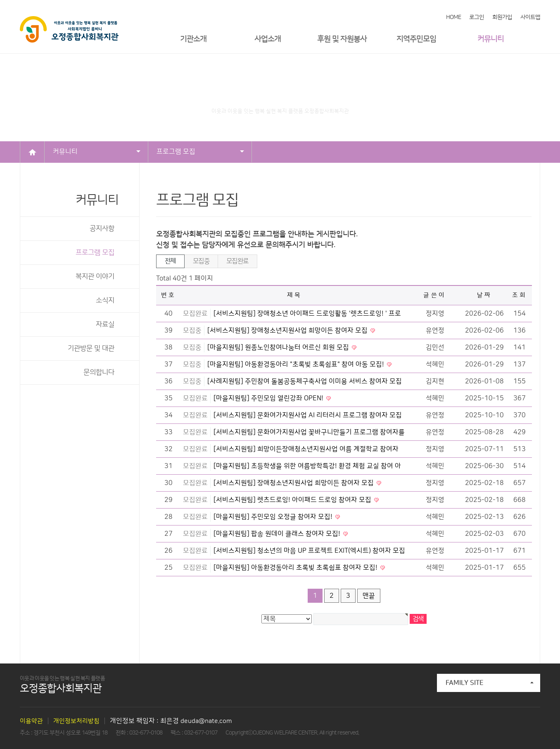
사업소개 (268, 39)
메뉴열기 (534, 39)
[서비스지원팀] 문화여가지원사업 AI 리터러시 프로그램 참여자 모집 (308, 415)
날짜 (485, 295)
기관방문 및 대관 (91, 348)
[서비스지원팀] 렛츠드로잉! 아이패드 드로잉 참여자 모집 (293, 500)
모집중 (201, 261)
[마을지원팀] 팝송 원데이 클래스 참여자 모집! (278, 534)
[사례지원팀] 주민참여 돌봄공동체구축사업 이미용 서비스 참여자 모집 (305, 381)
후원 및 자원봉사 (342, 39)
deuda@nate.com (206, 721)
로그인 (477, 17)
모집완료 (237, 261)
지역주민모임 (416, 39)
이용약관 (31, 721)
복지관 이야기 (95, 276)
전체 (170, 261)
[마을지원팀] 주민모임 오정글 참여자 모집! (274, 517)
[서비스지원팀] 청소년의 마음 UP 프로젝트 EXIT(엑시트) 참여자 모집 (309, 551)
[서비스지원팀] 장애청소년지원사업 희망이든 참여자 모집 (288, 331)
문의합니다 (99, 372)
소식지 (105, 300)
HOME (453, 17)
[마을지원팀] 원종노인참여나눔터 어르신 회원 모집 (279, 347)
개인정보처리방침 (76, 721)
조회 (520, 295)
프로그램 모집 (200, 151)
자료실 (105, 324)
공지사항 (102, 228)
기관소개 (193, 39)
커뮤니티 (491, 39)
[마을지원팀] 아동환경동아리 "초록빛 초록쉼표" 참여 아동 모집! (297, 364)
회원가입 (502, 17)
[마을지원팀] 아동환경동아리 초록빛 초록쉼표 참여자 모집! (296, 568)
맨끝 (369, 596)
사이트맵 (530, 17)
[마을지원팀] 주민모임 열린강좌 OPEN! (269, 398)
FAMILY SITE (490, 683)
